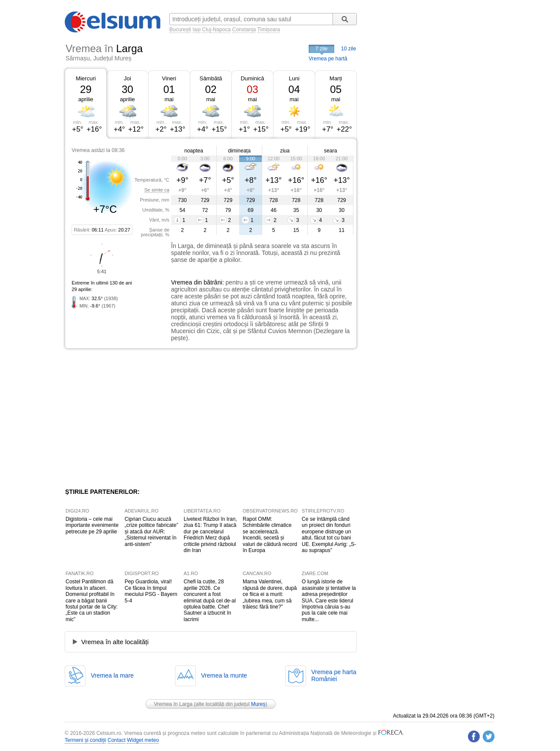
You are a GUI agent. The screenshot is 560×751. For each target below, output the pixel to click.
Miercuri (86, 78)
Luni (294, 78)
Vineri (169, 78)
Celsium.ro (109, 733)
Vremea (182, 282)
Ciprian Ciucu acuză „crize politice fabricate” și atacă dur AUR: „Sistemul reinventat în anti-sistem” (151, 532)
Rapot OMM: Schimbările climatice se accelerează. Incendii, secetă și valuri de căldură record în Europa (270, 535)
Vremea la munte (224, 675)
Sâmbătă (211, 78)
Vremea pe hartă (328, 59)
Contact (117, 740)
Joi (127, 78)
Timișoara (269, 30)
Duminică (252, 78)
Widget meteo (143, 740)
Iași (196, 30)
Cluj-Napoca (216, 30)
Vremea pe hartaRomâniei (334, 675)
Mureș (258, 704)
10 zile (349, 49)
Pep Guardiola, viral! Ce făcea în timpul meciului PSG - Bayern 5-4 (151, 591)
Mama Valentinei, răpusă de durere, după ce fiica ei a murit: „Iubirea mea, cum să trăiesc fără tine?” (270, 594)
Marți (336, 78)
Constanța (244, 30)
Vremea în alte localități (115, 642)
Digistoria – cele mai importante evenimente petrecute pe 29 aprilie (92, 525)
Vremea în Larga (173, 704)
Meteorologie (356, 733)
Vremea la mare (112, 675)
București (180, 30)
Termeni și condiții (85, 740)
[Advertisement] (136, 418)
